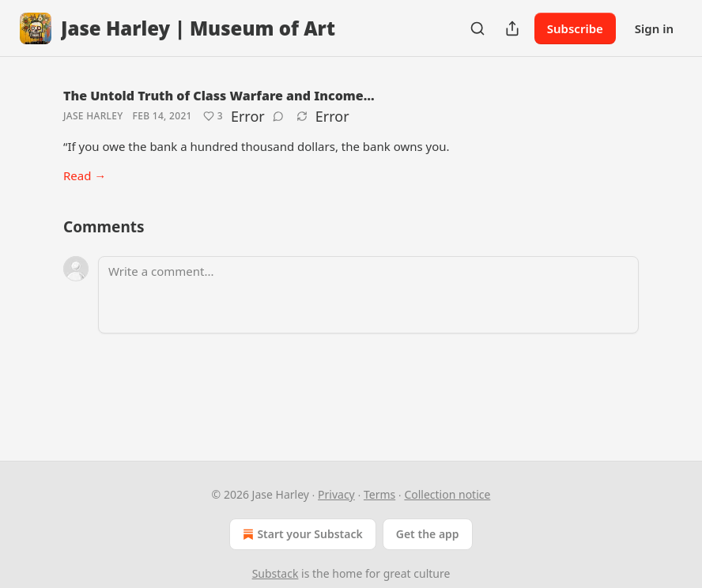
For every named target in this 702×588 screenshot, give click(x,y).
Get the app (428, 534)
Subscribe (575, 28)
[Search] (477, 28)
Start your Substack (301, 534)
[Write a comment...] (368, 295)
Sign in (654, 28)
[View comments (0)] (278, 116)
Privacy (336, 494)
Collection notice (447, 494)
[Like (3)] (213, 116)
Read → (85, 175)
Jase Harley (93, 116)
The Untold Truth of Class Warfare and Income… (219, 96)
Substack (276, 573)
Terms (379, 494)
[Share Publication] (512, 28)
